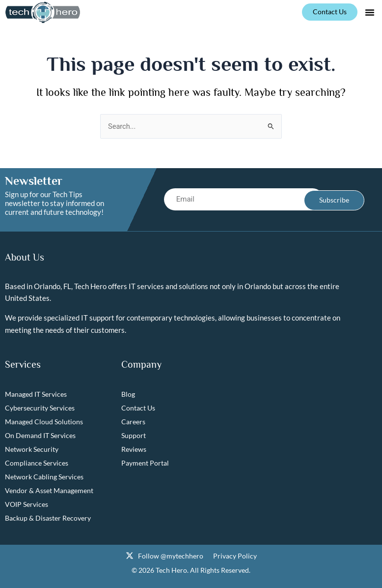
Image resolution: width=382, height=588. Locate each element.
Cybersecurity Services (40, 408)
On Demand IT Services (40, 435)
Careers (133, 422)
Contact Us (138, 408)
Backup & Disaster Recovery (48, 518)
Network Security (32, 449)
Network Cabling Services (44, 477)
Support (134, 435)
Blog (128, 394)
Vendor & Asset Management (49, 490)
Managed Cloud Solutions (44, 422)
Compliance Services (37, 463)
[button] (370, 12)
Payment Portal (145, 463)
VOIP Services (27, 504)
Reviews (134, 449)
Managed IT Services (36, 394)
